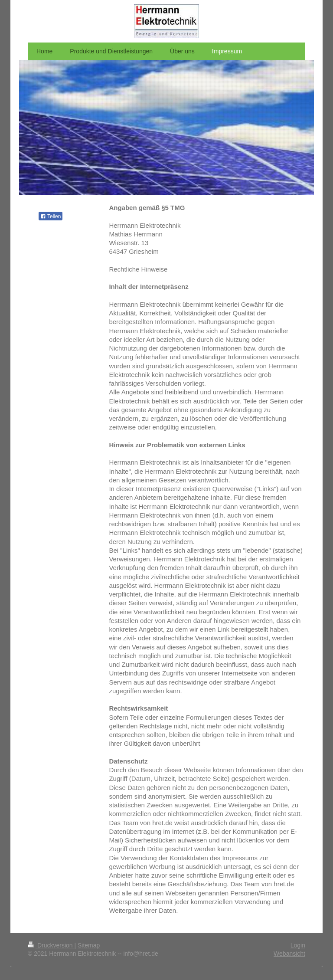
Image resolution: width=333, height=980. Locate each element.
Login (298, 945)
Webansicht (289, 954)
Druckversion (51, 945)
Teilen (51, 216)
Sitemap (89, 945)
